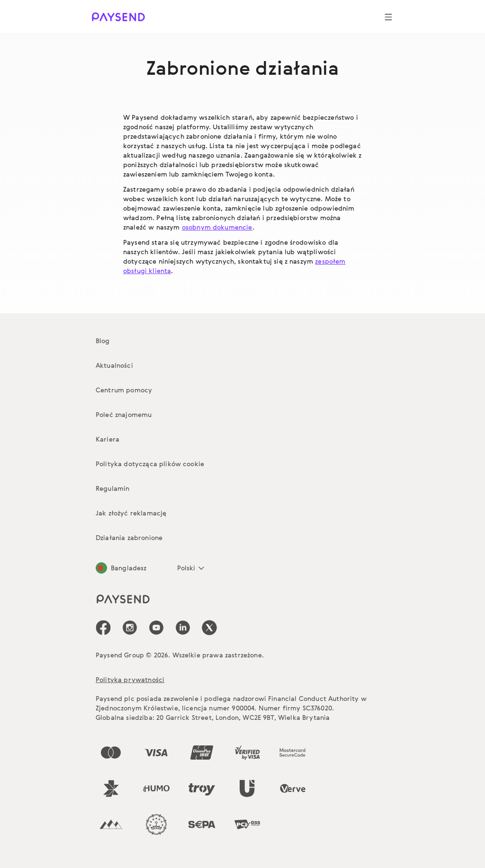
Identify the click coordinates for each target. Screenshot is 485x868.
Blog (103, 341)
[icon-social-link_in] (130, 628)
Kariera (108, 439)
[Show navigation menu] (388, 17)
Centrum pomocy (124, 390)
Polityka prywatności (130, 679)
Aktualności (114, 365)
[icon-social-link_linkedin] (183, 628)
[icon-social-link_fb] (103, 628)
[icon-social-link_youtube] (156, 628)
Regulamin (112, 488)
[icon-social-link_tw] (209, 628)
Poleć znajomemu (124, 414)
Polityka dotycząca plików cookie (150, 464)
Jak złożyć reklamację (131, 513)
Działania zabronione (129, 537)
